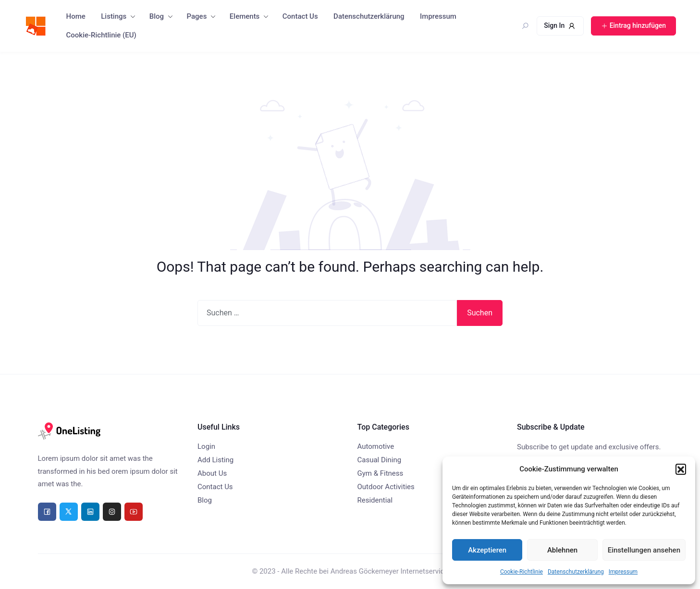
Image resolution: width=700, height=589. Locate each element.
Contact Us (300, 16)
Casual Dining (380, 460)
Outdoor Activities (386, 487)
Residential (375, 500)
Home (76, 16)
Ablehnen (562, 550)
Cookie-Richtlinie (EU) (101, 35)
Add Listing (215, 460)
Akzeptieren (487, 550)
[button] (681, 469)
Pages (197, 16)
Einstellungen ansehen (644, 550)
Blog (157, 16)
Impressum (623, 572)
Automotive (376, 446)
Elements (245, 16)
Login (206, 446)
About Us (212, 473)
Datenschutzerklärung (576, 572)
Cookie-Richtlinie (522, 572)
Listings (114, 16)
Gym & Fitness (381, 473)
